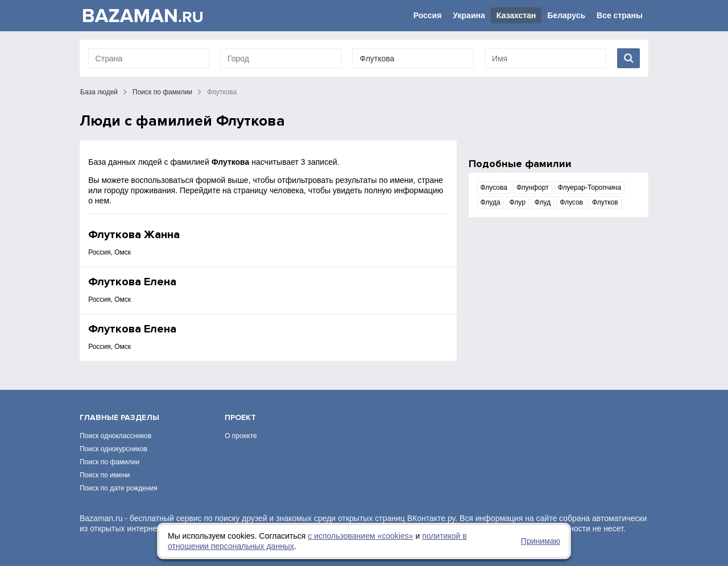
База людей (99, 92)
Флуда (491, 202)
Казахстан (516, 15)
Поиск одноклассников (115, 436)
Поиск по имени (105, 475)
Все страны (620, 15)
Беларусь (566, 15)
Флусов (571, 202)
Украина (469, 15)
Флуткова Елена (132, 282)
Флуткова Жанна (134, 235)
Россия (428, 15)
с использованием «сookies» (360, 536)
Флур (518, 202)
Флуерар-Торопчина (590, 188)
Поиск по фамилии (162, 92)
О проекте (241, 436)
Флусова (494, 188)
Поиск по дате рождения (119, 488)
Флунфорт (533, 188)
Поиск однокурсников (113, 449)
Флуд (543, 202)
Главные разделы (119, 417)
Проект (240, 417)
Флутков (605, 202)
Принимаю (541, 541)
